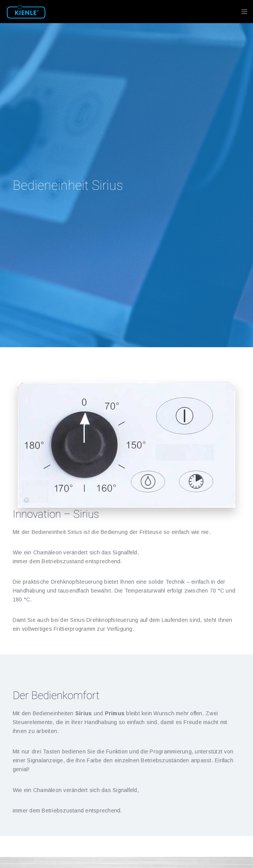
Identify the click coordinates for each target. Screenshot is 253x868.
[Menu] (242, 12)
